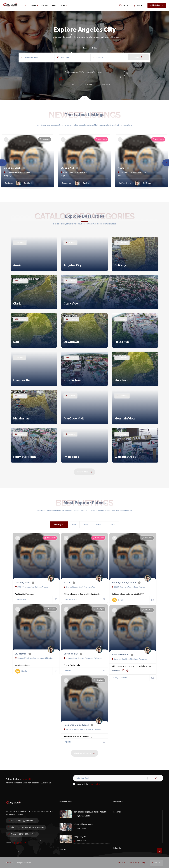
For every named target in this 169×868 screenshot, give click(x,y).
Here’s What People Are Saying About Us (90, 812)
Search (138, 57)
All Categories (59, 525)
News (54, 5)
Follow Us (119, 848)
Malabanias (21, 418)
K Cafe (121, 168)
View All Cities (85, 472)
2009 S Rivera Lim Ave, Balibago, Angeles (32, 587)
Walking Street (125, 457)
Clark (17, 303)
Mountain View (125, 418)
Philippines (71, 457)
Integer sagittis (80, 837)
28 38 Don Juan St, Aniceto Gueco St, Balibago (82, 729)
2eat (85, 48)
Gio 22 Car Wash (12, 168)
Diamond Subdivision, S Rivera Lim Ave (79, 587)
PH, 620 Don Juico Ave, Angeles (31, 827)
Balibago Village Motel (124, 583)
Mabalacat (122, 380)
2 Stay (95, 48)
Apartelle (112, 525)
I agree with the (86, 784)
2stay (98, 525)
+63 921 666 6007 (25, 834)
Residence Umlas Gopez (76, 725)
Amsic (17, 265)
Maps (35, 5)
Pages (64, 5)
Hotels (86, 525)
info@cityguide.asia (24, 821)
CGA (9, 863)
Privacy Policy (94, 784)
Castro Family (71, 654)
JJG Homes (21, 654)
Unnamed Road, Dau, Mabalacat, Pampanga (130, 659)
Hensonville (22, 380)
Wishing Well (67, 168)
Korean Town (73, 380)
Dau (16, 342)
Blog (143, 863)
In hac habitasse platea (83, 824)
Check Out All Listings (85, 753)
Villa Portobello (120, 655)
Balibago (121, 265)
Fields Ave (122, 342)
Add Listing (157, 5)
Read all (64, 849)
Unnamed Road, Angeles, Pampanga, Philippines (34, 658)
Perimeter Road (24, 457)
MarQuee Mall (74, 418)
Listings (45, 5)
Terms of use (122, 863)
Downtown (71, 342)
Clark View (71, 303)
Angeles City (73, 265)
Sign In (138, 6)
